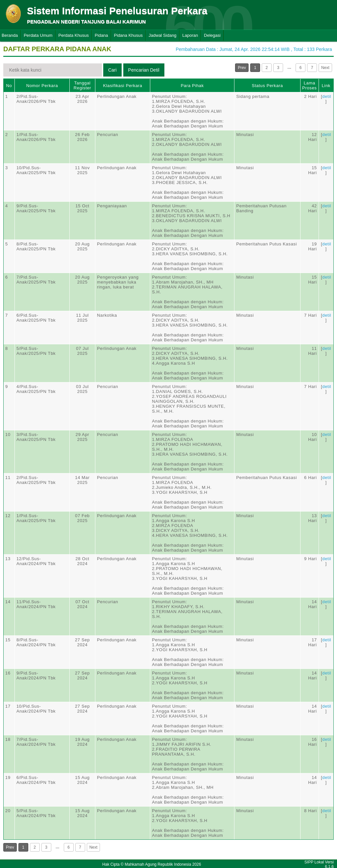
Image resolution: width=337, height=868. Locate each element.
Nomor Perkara (42, 86)
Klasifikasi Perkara (122, 86)
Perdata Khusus (74, 35)
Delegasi (212, 35)
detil (327, 96)
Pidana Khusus (128, 35)
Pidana (101, 35)
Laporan (190, 35)
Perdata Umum (38, 35)
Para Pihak (192, 86)
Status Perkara (267, 86)
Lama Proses (309, 85)
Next (325, 68)
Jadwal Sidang (163, 35)
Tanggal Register (83, 85)
